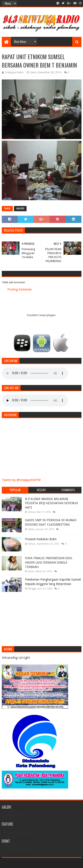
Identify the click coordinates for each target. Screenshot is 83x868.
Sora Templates (35, 863)
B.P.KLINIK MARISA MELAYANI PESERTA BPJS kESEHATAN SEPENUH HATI (51, 503)
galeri (20, 209)
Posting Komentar (20, 289)
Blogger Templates (60, 863)
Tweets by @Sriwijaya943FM (21, 480)
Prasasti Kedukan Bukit (41, 539)
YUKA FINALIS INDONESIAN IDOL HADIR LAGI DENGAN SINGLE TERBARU (49, 562)
